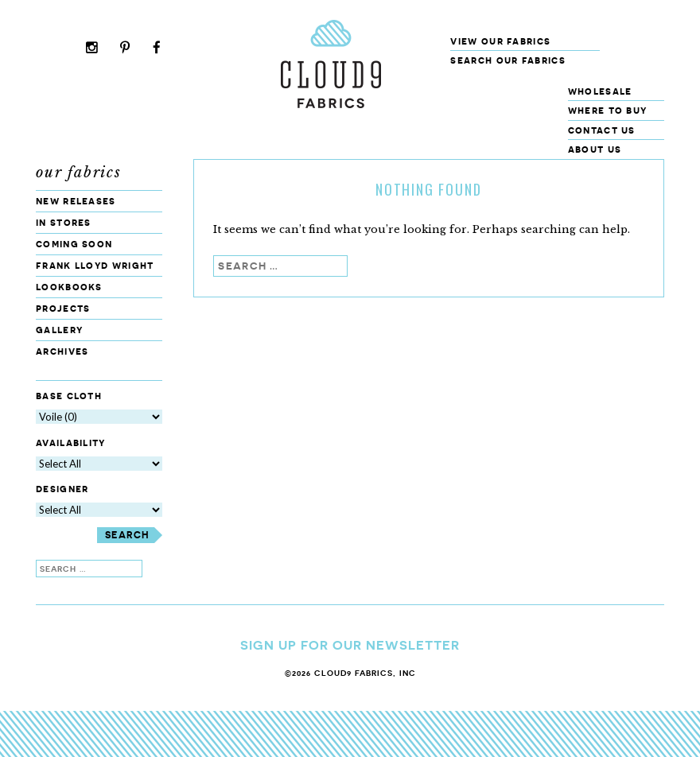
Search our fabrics (507, 60)
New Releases (76, 201)
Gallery (59, 330)
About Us (595, 149)
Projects (63, 308)
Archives (62, 351)
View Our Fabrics (500, 41)
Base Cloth (69, 396)
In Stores (64, 222)
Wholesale (600, 91)
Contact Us (602, 130)
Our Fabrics (79, 173)
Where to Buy (608, 110)
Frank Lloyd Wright (95, 265)
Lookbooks (69, 287)
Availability (71, 443)
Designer (62, 489)
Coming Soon (74, 244)
